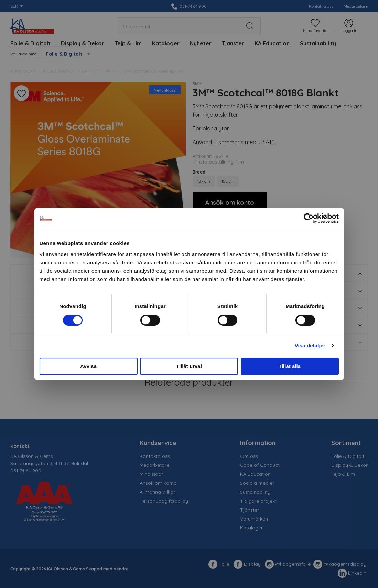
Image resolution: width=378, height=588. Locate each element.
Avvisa (88, 366)
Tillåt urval (189, 366)
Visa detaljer (310, 345)
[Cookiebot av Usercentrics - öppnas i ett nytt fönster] (309, 218)
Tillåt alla (290, 366)
